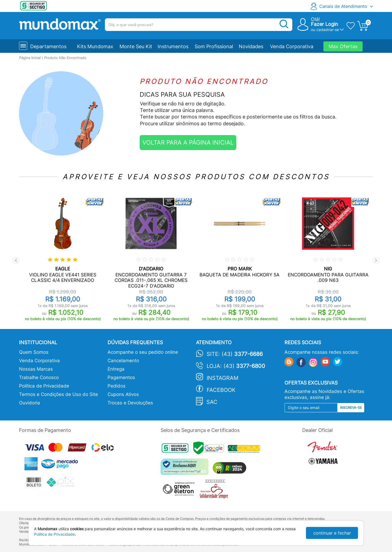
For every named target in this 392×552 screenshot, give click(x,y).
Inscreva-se (351, 408)
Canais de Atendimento (343, 6)
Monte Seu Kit (136, 46)
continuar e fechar (332, 533)
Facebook (221, 390)
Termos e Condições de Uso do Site (59, 394)
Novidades (251, 46)
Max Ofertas (343, 46)
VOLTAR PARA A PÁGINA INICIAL (188, 142)
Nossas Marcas (36, 369)
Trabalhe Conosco (39, 377)
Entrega (116, 369)
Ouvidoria (30, 403)
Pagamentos (121, 377)
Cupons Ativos (123, 394)
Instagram (223, 378)
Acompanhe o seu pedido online (143, 352)
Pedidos (117, 386)
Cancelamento (123, 361)
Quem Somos (34, 352)
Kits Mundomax (95, 46)
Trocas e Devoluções (130, 403)
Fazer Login (324, 24)
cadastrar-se (328, 30)
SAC (212, 402)
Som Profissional (214, 46)
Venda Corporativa (292, 46)
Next (376, 260)
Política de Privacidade (44, 386)
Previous (16, 260)
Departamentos (48, 46)
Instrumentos (173, 46)
